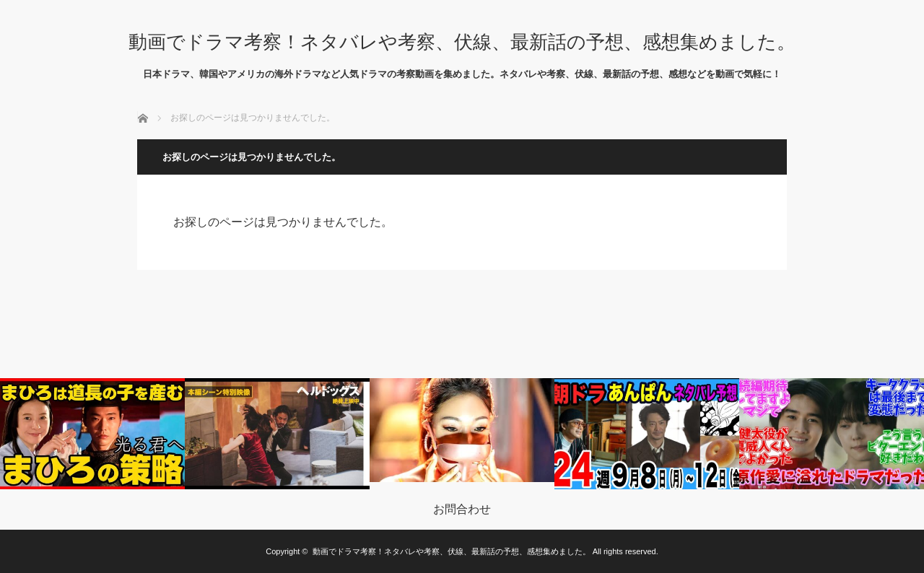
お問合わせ (462, 509)
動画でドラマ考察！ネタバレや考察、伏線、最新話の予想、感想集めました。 (462, 42)
